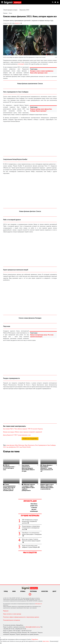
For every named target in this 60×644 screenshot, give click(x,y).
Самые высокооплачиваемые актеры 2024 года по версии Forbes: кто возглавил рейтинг (9, 487)
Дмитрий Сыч (17, 23)
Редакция (6, 611)
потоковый (21, 64)
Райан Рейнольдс (20, 445)
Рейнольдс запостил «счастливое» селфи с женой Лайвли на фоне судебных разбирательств (28, 487)
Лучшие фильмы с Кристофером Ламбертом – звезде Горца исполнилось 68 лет (47, 468)
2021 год (6, 447)
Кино (11, 13)
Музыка (23, 591)
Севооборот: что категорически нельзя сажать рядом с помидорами (32, 534)
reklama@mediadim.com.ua (33, 627)
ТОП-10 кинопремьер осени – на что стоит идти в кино (9, 467)
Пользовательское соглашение (12, 620)
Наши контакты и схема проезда (12, 614)
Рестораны (33, 591)
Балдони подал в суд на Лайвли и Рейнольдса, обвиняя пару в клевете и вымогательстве (47, 487)
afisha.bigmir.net (39, 604)
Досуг (54, 591)
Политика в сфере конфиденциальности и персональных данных (21, 617)
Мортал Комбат (27, 447)
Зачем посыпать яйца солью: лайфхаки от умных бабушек (31, 546)
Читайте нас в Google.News (30, 439)
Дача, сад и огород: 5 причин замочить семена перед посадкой (31, 541)
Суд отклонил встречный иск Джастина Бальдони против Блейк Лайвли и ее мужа (28, 468)
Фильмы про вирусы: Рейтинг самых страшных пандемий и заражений (23, 432)
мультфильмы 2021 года (15, 447)
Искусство (45, 591)
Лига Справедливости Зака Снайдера (45, 445)
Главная (5, 13)
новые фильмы (10, 445)
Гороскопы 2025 (24, 10)
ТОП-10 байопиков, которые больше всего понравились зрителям (30, 521)
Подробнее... (35, 639)
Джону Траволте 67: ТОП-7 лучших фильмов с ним (17, 435)
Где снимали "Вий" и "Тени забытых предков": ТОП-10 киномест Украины (23, 429)
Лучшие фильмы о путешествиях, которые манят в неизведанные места (31, 528)
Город (6, 591)
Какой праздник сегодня (11, 10)
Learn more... (46, 641)
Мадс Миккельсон (30, 445)
